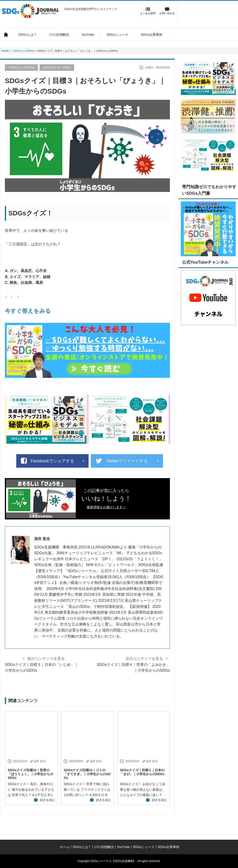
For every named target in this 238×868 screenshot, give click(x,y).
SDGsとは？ (28, 35)
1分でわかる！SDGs (57, 67)
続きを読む (48, 800)
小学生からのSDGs (21, 67)
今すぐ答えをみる (28, 311)
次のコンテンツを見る (144, 659)
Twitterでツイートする (127, 461)
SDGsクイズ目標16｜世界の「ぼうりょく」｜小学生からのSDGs (30, 774)
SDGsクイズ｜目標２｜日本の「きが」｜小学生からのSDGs (142, 772)
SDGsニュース (117, 35)
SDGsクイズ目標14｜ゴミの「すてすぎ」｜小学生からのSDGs (87, 774)
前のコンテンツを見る (46, 659)
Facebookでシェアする (52, 461)
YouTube (88, 35)
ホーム (6, 34)
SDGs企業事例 (151, 35)
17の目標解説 (59, 35)
